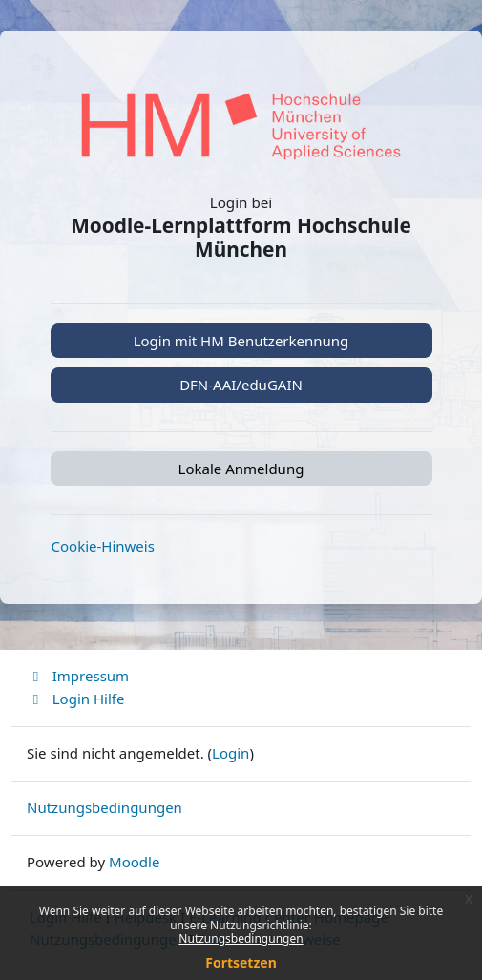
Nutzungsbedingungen (241, 938)
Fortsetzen (241, 962)
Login (231, 753)
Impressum (78, 676)
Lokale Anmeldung (241, 469)
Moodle (134, 862)
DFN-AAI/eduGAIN (241, 385)
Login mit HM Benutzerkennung (241, 341)
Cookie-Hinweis (103, 546)
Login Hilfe (75, 699)
